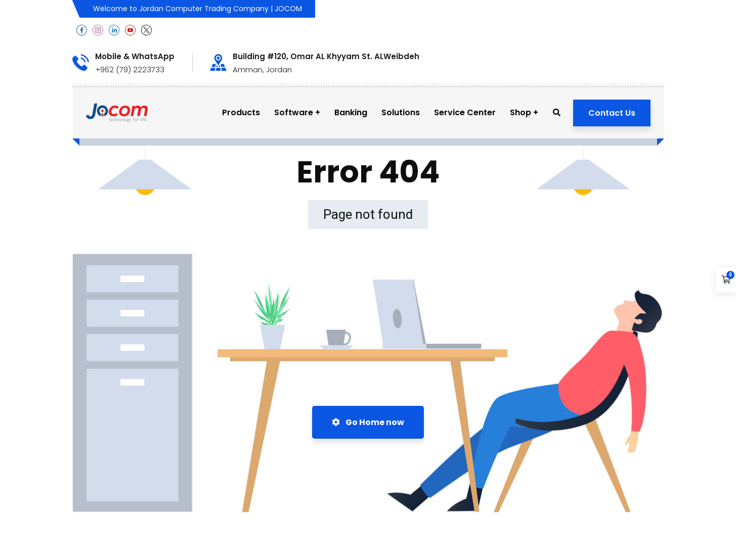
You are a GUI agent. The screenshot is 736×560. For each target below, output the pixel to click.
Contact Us (612, 113)
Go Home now (368, 422)
